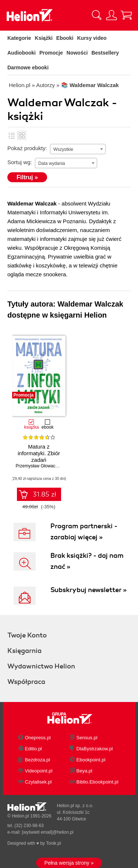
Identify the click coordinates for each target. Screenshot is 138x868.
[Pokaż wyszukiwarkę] (97, 15)
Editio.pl (33, 749)
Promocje (51, 53)
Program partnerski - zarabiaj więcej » (84, 532)
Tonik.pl (54, 843)
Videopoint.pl (39, 771)
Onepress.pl (38, 738)
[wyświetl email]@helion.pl (47, 832)
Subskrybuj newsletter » (89, 590)
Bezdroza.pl (38, 760)
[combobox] (78, 149)
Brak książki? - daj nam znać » (87, 561)
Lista (12, 135)
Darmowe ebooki (28, 68)
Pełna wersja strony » (69, 863)
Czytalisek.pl (38, 782)
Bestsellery (105, 53)
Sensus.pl (87, 738)
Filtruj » (27, 177)
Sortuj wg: (20, 162)
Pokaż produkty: (27, 148)
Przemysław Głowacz (37, 466)
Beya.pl (84, 771)
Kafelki (22, 135)
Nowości (77, 53)
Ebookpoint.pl (91, 760)
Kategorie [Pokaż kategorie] (19, 38)
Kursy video (92, 38)
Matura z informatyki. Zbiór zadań (39, 453)
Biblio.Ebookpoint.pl (98, 782)
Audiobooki (22, 53)
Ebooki (65, 38)
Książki (44, 38)
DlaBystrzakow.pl (95, 749)
